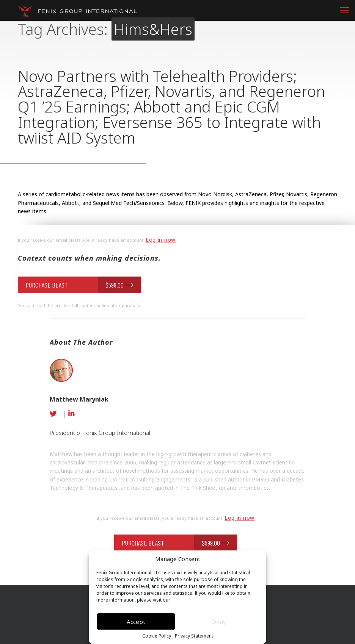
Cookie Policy (157, 636)
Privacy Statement (194, 636)
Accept (136, 622)
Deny (219, 622)
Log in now (161, 240)
